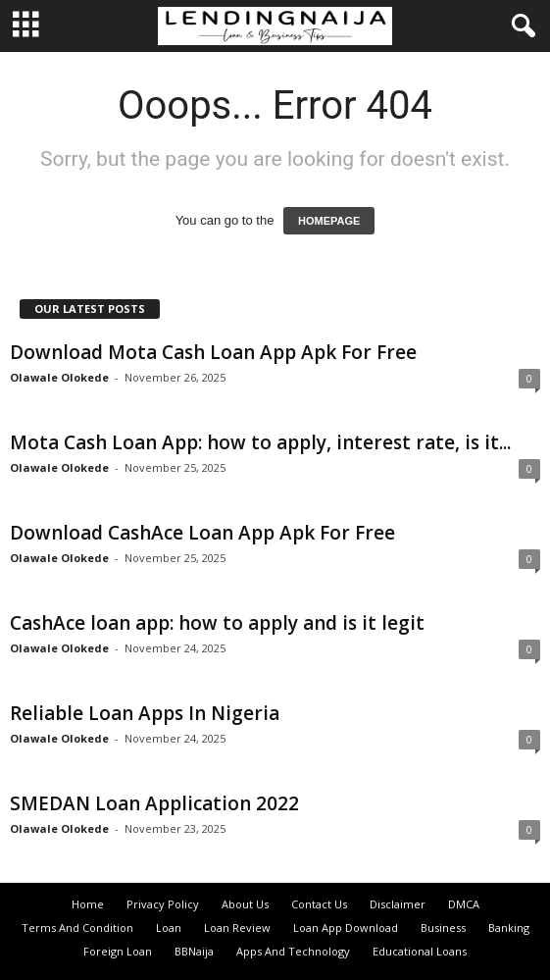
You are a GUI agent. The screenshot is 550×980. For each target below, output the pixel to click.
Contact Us (319, 904)
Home (88, 904)
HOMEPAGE (329, 221)
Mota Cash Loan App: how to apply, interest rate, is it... (260, 442)
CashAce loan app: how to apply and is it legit (217, 623)
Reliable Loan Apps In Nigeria (145, 713)
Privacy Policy (163, 904)
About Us (245, 904)
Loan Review (237, 928)
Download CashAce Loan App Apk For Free (202, 533)
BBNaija (194, 951)
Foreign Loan (118, 951)
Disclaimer (398, 904)
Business (443, 928)
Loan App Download (346, 928)
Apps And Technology (293, 951)
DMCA (464, 904)
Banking (509, 928)
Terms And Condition (77, 928)
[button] (520, 26)
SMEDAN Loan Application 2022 (154, 803)
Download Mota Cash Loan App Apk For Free (213, 352)
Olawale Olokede (59, 377)
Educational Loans (420, 951)
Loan (169, 928)
